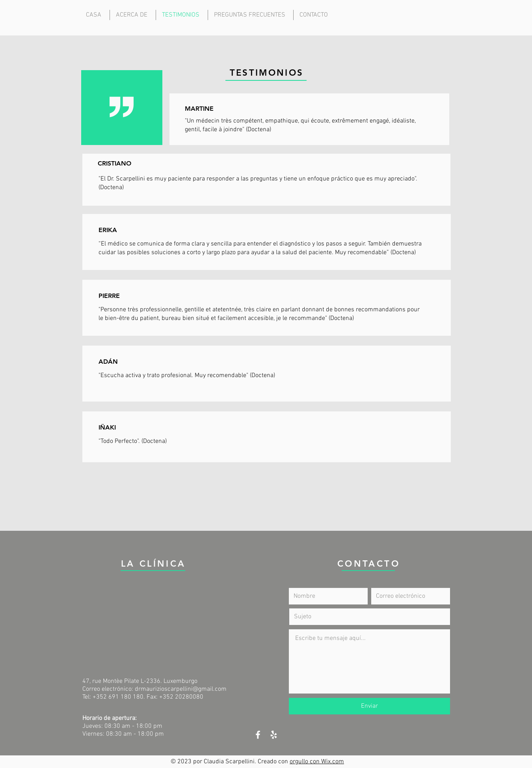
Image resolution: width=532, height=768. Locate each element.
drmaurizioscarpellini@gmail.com (181, 689)
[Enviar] (369, 706)
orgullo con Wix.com (317, 762)
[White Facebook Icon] (258, 735)
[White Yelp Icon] (274, 735)
